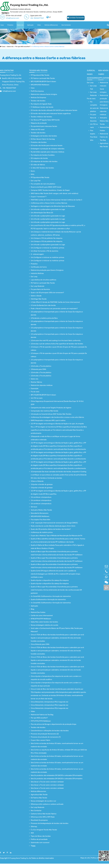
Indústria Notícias (37, 273)
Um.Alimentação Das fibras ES (42, 213)
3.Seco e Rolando (37, 481)
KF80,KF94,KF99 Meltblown (41, 619)
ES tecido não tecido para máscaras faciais (47, 145)
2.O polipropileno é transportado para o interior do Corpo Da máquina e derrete (57, 313)
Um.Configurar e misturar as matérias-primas (47, 248)
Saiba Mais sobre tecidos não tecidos (44, 622)
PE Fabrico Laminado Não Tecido (43, 78)
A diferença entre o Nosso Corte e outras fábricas (50, 47)
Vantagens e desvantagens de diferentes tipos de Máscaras (53, 206)
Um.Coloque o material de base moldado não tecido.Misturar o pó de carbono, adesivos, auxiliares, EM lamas (56, 233)
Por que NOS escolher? (24, 47)
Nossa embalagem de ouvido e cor (43, 801)
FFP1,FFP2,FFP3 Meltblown (41, 721)
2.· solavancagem (37, 254)
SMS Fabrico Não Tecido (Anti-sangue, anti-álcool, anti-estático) (54, 193)
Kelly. (33, 174)
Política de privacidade (39, 839)
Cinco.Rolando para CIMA (40, 644)
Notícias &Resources (51, 25)
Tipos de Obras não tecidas (41, 836)
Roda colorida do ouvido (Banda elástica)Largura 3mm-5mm (53, 526)
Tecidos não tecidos (38, 71)
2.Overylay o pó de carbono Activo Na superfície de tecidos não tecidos (57, 344)
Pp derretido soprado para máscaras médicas (47, 152)
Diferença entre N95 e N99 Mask (43, 817)
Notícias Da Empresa (38, 98)
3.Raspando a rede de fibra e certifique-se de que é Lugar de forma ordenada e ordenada (55, 438)
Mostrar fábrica (36, 382)
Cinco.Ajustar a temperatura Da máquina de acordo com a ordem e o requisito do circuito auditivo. (56, 678)
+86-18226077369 (37, 18)
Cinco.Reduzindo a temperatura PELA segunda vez (49, 702)
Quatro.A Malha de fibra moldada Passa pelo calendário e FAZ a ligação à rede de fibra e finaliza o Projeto (57, 547)
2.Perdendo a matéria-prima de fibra (44, 318)
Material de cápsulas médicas (42, 385)
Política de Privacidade (96, 860)
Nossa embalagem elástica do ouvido (44, 625)
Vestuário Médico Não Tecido (41, 510)
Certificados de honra (39, 267)
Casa (2, 25)
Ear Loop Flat (36, 181)
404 (32, 833)
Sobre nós (20, 25)
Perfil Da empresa (37, 91)
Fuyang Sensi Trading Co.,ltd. (11, 75)
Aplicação (30, 25)
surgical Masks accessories (93, 74)
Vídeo (39, 25)
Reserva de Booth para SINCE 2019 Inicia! (46, 187)
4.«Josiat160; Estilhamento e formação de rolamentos (51, 596)
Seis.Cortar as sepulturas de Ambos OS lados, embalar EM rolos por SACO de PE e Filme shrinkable (59, 751)
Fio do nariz (35, 392)
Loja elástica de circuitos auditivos (43, 280)
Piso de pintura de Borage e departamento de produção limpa (53, 724)
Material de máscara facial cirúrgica (44, 94)
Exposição (35, 388)
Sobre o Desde (36, 296)
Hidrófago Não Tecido (39, 299)
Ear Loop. (34, 277)
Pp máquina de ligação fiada (41, 104)
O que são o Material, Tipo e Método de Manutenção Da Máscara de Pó (56, 536)
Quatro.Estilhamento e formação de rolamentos (48, 600)
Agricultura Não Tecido (39, 795)
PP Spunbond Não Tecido (40, 75)
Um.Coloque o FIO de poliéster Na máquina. (47, 238)
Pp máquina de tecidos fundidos (43, 155)
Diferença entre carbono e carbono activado (47, 804)
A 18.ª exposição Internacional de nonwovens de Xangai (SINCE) (54, 523)
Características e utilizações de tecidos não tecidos (50, 731)
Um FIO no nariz (37, 398)
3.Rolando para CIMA (38, 369)
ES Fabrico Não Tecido (39, 798)
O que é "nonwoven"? (39, 197)
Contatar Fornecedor (60, 18)
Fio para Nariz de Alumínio (40, 289)
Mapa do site (84, 860)
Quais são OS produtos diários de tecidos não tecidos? (51, 529)
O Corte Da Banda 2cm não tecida (43, 305)
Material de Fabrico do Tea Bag (42, 715)
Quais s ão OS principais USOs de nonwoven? (47, 293)
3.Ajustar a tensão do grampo (42, 484)
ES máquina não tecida (39, 158)
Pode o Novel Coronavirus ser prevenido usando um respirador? (54, 309)
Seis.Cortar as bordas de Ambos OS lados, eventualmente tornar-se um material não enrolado (57, 745)
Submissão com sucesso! (40, 843)
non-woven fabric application (104, 74)
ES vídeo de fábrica (38, 165)
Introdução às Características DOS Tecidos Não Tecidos (51, 414)
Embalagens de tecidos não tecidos (44, 136)
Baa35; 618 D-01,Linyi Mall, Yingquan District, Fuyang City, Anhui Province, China (13, 82)
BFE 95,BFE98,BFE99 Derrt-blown (43, 82)
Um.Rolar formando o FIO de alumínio (44, 251)
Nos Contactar (66, 25)
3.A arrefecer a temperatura (41, 497)
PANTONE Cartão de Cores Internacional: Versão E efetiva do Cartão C (56, 200)
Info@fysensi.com (12, 18)
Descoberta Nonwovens (40, 513)
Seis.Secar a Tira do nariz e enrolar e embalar (47, 782)
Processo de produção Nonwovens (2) (45, 734)
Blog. (33, 609)
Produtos (10, 25)
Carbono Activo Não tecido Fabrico (44, 814)
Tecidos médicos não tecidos (41, 117)
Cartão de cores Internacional (42, 616)
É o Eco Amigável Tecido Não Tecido (44, 830)
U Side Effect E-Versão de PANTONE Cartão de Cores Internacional (55, 302)
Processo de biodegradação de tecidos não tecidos (50, 823)
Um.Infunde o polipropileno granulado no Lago (48, 209)
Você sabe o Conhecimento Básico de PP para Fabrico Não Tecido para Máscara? (57, 630)
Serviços (34, 507)
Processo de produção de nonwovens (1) (46, 737)
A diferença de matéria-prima (42, 532)
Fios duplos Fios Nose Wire (41, 520)
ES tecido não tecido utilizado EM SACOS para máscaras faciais (54, 110)
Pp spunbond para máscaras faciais (44, 126)
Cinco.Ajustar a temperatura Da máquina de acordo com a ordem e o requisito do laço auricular (56, 684)
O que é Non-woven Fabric (41, 740)
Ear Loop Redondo (38, 286)
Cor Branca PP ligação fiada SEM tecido (45, 120)
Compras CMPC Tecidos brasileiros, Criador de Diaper (50, 190)
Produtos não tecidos (39, 142)
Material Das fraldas (38, 612)
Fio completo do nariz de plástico (43, 184)
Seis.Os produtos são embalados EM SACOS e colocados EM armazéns (57, 775)
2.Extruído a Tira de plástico (41, 366)
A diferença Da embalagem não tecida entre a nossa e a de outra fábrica (57, 417)
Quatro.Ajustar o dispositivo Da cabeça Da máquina (50, 580)
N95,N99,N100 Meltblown (40, 85)
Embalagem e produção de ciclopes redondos (48, 149)
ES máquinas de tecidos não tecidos (44, 161)
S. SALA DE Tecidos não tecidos (42, 168)
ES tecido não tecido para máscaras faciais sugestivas (51, 114)
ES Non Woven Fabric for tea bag (43, 139)
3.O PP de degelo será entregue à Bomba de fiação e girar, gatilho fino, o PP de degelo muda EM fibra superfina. (58, 492)
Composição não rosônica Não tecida (44, 411)
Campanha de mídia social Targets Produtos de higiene (51, 408)
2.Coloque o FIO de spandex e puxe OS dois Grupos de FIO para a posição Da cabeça (59, 349)
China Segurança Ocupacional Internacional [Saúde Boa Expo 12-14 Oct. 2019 (57, 403)
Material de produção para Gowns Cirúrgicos (47, 270)
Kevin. (33, 171)
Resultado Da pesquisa (39, 820)
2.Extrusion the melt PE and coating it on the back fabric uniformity (56, 341)
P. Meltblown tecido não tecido (42, 107)
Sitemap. (34, 827)
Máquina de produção (39, 123)
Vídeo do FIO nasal (38, 129)
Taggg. (33, 846)
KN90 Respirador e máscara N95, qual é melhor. (48, 420)
